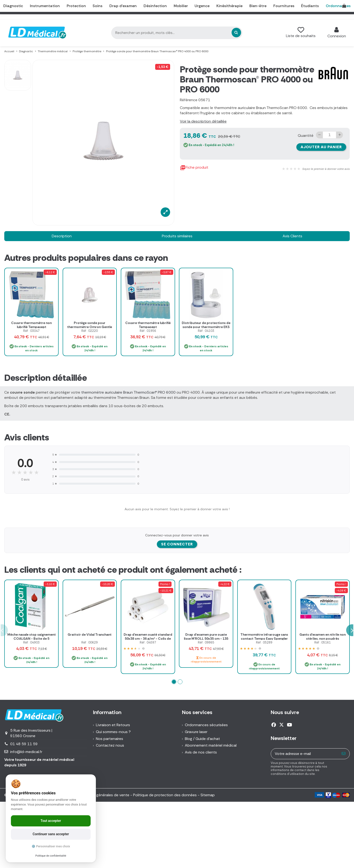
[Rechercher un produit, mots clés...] (236, 33)
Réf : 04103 (206, 331)
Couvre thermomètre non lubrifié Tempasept (31, 325)
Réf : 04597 (148, 642)
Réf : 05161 (323, 642)
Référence (189, 100)
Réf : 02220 (90, 331)
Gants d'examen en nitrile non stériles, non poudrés (323, 637)
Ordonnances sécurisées (206, 725)
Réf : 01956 (148, 331)
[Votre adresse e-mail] (305, 754)
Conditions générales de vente (103, 795)
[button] (174, 682)
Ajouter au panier (321, 147)
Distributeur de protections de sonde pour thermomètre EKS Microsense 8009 (206, 327)
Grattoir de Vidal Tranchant (90, 634)
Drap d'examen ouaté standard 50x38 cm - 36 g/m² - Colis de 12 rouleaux (148, 639)
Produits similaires (177, 236)
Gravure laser (196, 732)
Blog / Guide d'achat (202, 739)
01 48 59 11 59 (24, 744)
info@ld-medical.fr (26, 752)
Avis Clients (292, 236)
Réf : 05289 (264, 642)
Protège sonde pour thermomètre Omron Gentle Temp (90, 327)
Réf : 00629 (90, 642)
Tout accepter (51, 821)
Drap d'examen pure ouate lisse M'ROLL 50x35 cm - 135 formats (206, 639)
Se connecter (177, 544)
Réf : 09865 (206, 642)
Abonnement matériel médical (211, 745)
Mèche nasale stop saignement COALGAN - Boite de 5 (32, 637)
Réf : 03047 (31, 331)
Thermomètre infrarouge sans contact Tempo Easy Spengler (264, 637)
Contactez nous (110, 745)
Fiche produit (194, 168)
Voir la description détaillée (203, 121)
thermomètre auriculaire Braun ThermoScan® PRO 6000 (128, 392)
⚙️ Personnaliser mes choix (51, 846)
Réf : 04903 (31, 642)
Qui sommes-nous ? (113, 732)
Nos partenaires (109, 739)
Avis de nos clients (201, 752)
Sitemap (208, 795)
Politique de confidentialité (51, 856)
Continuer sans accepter (51, 834)
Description (62, 236)
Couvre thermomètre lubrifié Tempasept (148, 325)
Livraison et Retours (113, 725)
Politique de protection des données (165, 795)
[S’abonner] (344, 754)
